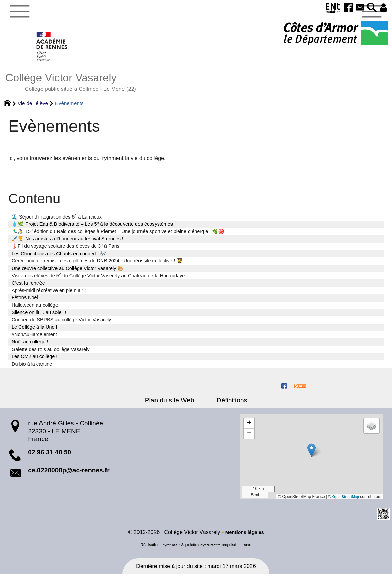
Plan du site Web (173, 404)
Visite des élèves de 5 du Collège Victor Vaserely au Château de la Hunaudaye (98, 279)
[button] (369, 8)
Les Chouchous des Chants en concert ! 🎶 (59, 258)
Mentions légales (244, 537)
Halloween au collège (35, 309)
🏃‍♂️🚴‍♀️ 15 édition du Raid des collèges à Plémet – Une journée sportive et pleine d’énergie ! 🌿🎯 (118, 235)
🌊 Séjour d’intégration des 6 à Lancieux (57, 221)
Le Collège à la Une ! (34, 331)
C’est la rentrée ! (30, 287)
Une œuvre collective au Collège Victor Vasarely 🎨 (68, 272)
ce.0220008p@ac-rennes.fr (69, 474)
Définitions (228, 404)
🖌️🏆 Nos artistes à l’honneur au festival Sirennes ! (68, 243)
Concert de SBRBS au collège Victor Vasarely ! (63, 324)
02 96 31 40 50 (50, 456)
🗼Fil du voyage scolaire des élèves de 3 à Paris (66, 250)
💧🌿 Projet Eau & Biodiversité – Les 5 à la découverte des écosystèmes (92, 228)
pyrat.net (168, 549)
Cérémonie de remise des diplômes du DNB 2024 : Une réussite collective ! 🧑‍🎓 (97, 265)
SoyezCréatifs (210, 549)
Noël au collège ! (30, 346)
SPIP (250, 549)
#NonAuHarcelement (34, 338)
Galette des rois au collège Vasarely (51, 353)
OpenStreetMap (344, 501)
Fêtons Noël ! (26, 302)
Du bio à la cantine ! (33, 368)
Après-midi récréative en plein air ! (49, 294)
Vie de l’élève (33, 107)
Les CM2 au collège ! (35, 360)
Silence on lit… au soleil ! (39, 317)
